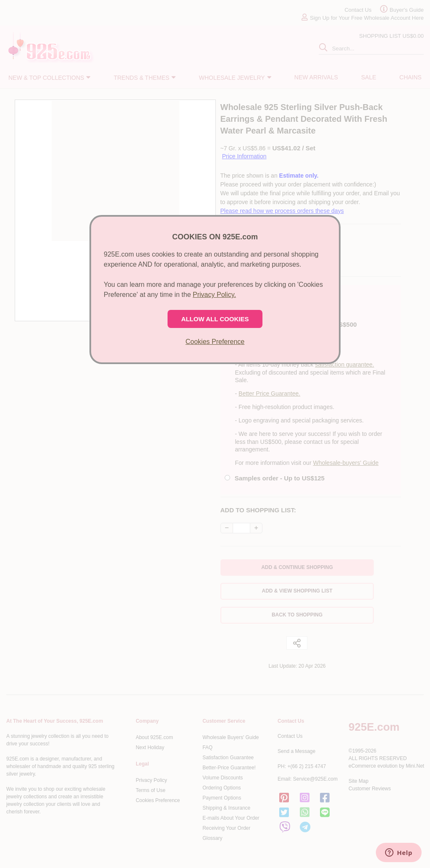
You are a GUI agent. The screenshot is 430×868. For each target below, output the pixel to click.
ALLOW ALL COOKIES (215, 319)
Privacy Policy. (214, 295)
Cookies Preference (215, 342)
